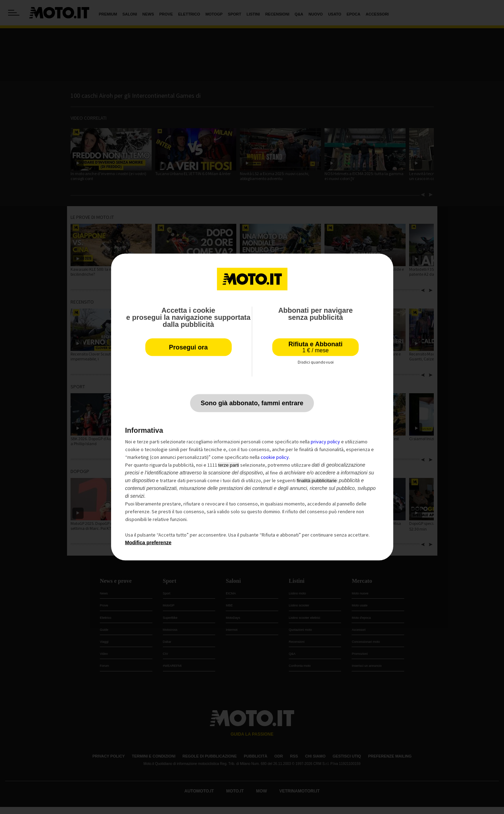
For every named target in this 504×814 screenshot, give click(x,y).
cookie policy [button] (275, 457)
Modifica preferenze (148, 543)
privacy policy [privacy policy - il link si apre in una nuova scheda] (325, 442)
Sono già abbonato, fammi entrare (252, 403)
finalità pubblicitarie (317, 481)
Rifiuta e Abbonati (315, 347)
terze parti (229, 465)
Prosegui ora (188, 347)
